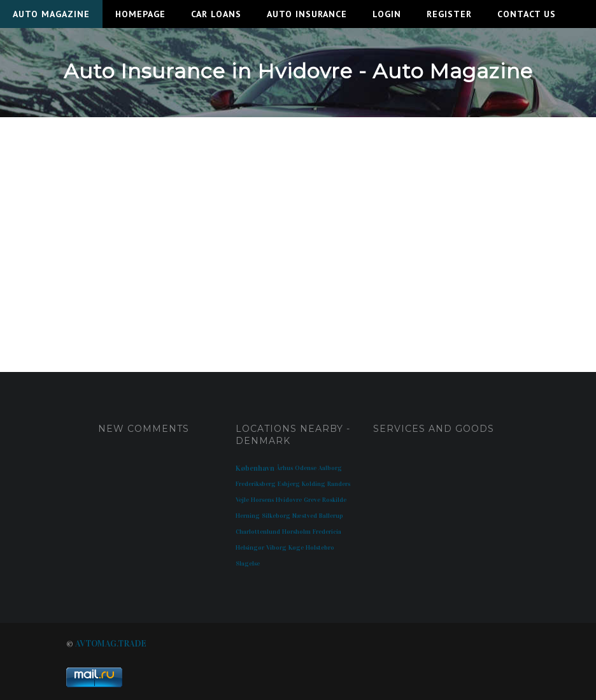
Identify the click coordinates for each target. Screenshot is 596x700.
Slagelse (248, 564)
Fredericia (327, 532)
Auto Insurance (307, 14)
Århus (285, 468)
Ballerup (331, 516)
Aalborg (330, 468)
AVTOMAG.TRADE (111, 644)
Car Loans (216, 14)
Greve (312, 500)
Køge (296, 548)
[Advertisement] (298, 232)
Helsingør (250, 548)
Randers (339, 484)
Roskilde (334, 500)
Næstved (305, 516)
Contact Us (527, 14)
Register (449, 14)
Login (387, 14)
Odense (306, 468)
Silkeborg (276, 516)
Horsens (262, 500)
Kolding (314, 484)
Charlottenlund (258, 532)
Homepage (140, 14)
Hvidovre (289, 500)
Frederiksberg (256, 484)
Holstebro (320, 548)
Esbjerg (289, 484)
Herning (248, 516)
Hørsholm (296, 532)
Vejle (242, 500)
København (255, 468)
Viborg (276, 548)
